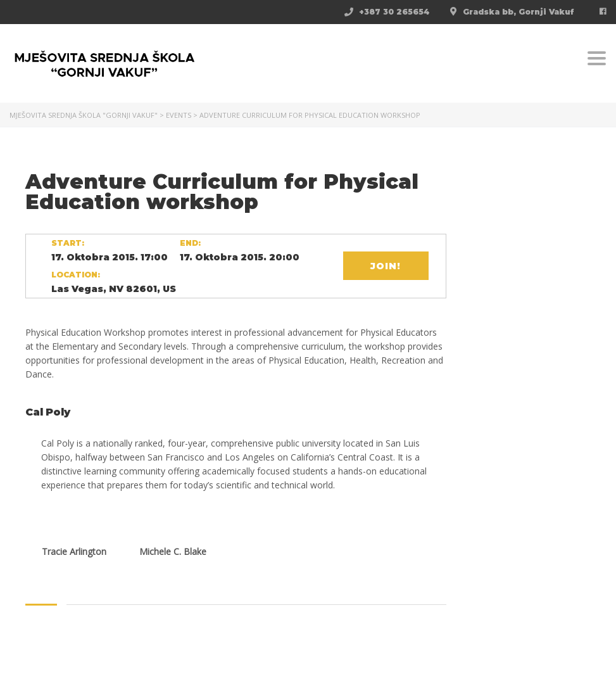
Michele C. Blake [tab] (173, 551)
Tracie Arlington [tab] (74, 551)
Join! (386, 266)
